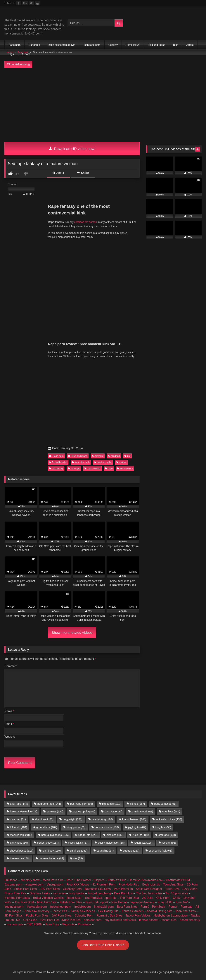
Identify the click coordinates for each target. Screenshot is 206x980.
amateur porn (92, 920)
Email (9, 724)
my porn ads (15, 924)
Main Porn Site (47, 902)
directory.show (30, 880)
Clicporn (99, 880)
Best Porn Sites (127, 907)
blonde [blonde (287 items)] (137, 804)
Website (10, 737)
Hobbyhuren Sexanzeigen (171, 915)
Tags (11, 54)
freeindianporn (14, 907)
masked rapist (103, 462)
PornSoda (159, 907)
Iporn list (111, 898)
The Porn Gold (24, 902)
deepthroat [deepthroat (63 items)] (44, 819)
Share (83, 173)
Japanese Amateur (142, 902)
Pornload (186, 907)
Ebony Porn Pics (15, 893)
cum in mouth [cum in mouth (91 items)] (142, 811)
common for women (85, 222)
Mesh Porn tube (53, 880)
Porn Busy (52, 924)
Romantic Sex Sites (98, 889)
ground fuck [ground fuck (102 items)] (47, 827)
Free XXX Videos (78, 884)
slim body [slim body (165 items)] (52, 851)
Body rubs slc (151, 884)
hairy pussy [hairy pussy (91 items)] (76, 827)
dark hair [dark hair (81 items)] (18, 819)
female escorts (149, 920)
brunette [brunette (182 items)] (55, 811)
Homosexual (133, 45)
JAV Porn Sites (50, 889)
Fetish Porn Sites (71, 902)
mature (121, 462)
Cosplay (113, 45)
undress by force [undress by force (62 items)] (51, 858)
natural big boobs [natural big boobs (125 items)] (55, 835)
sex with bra (125, 468)
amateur (98, 456)
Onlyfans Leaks (40, 893)
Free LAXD (165, 902)
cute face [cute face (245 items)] (171, 811)
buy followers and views (120, 920)
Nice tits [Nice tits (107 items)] (141, 835)
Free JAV (182, 902)
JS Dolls (148, 898)
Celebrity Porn (72, 889)
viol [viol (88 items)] (78, 858)
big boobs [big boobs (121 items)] (111, 804)
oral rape (74, 468)
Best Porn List (50, 920)
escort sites (169, 920)
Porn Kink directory (37, 911)
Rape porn (14, 45)
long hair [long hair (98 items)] (163, 827)
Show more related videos (72, 633)
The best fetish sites (149, 893)
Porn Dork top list (97, 902)
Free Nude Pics (129, 884)
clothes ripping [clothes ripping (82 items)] (84, 811)
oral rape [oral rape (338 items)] (167, 835)
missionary (56, 468)
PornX (145, 907)
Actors (190, 45)
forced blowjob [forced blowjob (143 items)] (134, 819)
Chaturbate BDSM (178, 880)
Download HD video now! (72, 149)
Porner (173, 907)
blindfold (114, 456)
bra (127, 456)
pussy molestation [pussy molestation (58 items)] (111, 843)
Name (9, 711)
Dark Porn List (123, 893)
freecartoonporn (61, 907)
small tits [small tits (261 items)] (79, 851)
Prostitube (84, 924)
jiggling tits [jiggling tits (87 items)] (137, 827)
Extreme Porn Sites (17, 898)
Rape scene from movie (62, 45)
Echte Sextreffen (133, 911)
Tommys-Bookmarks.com (146, 880)
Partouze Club (117, 880)
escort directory (190, 920)
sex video (59, 893)
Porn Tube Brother (79, 880)
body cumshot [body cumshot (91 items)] (165, 804)
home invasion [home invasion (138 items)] (107, 827)
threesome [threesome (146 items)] (20, 858)
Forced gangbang (99, 893)
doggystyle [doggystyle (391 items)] (72, 819)
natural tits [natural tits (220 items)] (88, 835)
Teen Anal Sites (173, 884)
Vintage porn (55, 884)
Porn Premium (123, 889)
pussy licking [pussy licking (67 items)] (78, 843)
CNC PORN (34, 924)
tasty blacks (77, 893)
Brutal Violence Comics (48, 898)
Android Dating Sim (159, 911)
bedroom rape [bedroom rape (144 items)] (49, 804)
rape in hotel (92, 468)
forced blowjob (58, 462)
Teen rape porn (92, 45)
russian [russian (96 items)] (169, 843)
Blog (176, 45)
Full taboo (11, 880)
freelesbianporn (37, 907)
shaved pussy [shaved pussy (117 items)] (22, 851)
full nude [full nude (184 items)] (18, 827)
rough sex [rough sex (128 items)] (143, 843)
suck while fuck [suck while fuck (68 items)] (160, 851)
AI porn (26, 54)
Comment (11, 666)
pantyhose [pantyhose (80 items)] (19, 843)
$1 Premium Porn (104, 884)
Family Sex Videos (83, 911)
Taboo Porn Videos (138, 915)
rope (109, 468)
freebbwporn (83, 907)
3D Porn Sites (14, 915)
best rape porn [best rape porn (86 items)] (82, 804)
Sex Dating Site (108, 911)
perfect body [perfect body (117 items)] (48, 843)
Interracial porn (104, 907)
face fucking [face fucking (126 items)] (102, 819)
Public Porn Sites (25, 889)
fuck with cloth (81, 462)
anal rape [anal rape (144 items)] (19, 804)
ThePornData (93, 898)
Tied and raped (157, 45)
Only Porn (163, 898)
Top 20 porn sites (177, 893)
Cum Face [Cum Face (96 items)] (113, 811)
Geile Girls (30, 920)
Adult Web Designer (149, 889)
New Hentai (119, 902)
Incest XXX (60, 911)
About (58, 173)
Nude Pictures (71, 920)
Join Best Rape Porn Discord (103, 945)
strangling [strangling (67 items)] (105, 851)
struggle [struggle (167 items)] (131, 851)
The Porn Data (129, 898)
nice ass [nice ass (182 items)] (115, 835)
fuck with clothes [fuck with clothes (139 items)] (169, 819)
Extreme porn (13, 884)
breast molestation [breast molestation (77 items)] (24, 811)
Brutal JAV (172, 889)
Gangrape (34, 45)
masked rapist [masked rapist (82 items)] (21, 835)
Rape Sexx (74, 898)
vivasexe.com (34, 884)
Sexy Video (190, 889)
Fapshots (68, 924)
